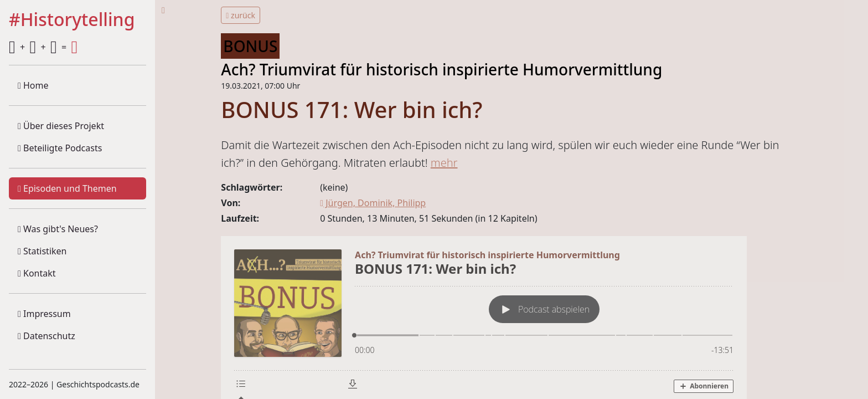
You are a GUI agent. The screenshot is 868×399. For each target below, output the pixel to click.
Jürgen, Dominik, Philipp (373, 203)
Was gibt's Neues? (58, 229)
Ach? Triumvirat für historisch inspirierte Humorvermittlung (441, 69)
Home (33, 85)
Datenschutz (46, 336)
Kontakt (37, 273)
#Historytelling (72, 20)
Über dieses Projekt (61, 126)
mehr (444, 163)
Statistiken (42, 251)
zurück (241, 15)
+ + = (43, 47)
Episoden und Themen (67, 188)
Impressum (44, 314)
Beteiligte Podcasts (60, 148)
